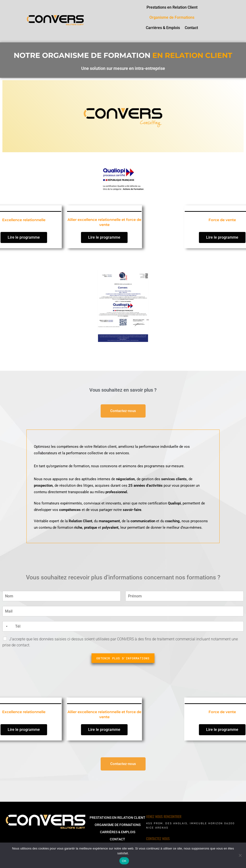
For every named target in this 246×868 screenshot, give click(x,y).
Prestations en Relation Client (172, 7)
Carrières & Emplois (163, 28)
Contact (191, 28)
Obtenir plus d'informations (123, 658)
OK (124, 861)
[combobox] (6, 626)
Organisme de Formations (172, 17)
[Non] (240, 855)
